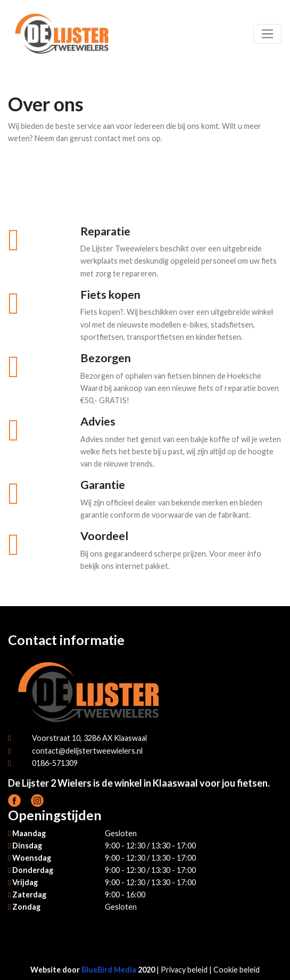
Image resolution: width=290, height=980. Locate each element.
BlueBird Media (109, 970)
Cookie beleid (237, 970)
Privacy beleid (184, 970)
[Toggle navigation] (267, 34)
